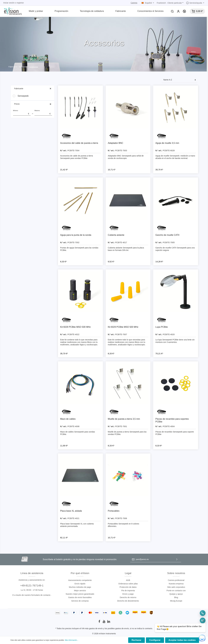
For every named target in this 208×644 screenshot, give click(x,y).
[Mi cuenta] (178, 11)
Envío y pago (128, 594)
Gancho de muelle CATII (167, 235)
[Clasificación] (180, 80)
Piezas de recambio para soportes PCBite (172, 420)
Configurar (155, 640)
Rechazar (136, 640)
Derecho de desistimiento (128, 601)
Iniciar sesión (9, 3)
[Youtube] (104, 622)
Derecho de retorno (128, 597)
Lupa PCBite (162, 327)
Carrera (134, 3)
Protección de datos (128, 587)
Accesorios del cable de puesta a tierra (79, 143)
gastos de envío (96, 628)
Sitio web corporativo (176, 587)
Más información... (72, 640)
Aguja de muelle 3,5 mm (167, 143)
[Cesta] (197, 11)
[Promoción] (184, 11)
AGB (128, 580)
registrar (20, 3)
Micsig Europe (176, 601)
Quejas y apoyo (176, 594)
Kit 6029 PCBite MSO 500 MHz (75, 327)
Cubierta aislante (116, 235)
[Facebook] (100, 622)
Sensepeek (23, 96)
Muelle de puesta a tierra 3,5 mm (124, 419)
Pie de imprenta (128, 591)
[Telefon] (203, 613)
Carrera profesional (176, 580)
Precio (33, 104)
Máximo (43, 113)
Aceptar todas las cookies (182, 640)
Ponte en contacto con (176, 591)
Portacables (114, 511)
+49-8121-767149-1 (32, 586)
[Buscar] (172, 11)
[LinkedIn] (109, 622)
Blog (176, 597)
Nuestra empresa (176, 584)
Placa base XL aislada (71, 511)
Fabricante (33, 89)
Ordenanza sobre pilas (128, 584)
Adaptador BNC (116, 143)
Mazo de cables (68, 419)
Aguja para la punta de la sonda (76, 235)
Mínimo (22, 113)
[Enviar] (177, 559)
